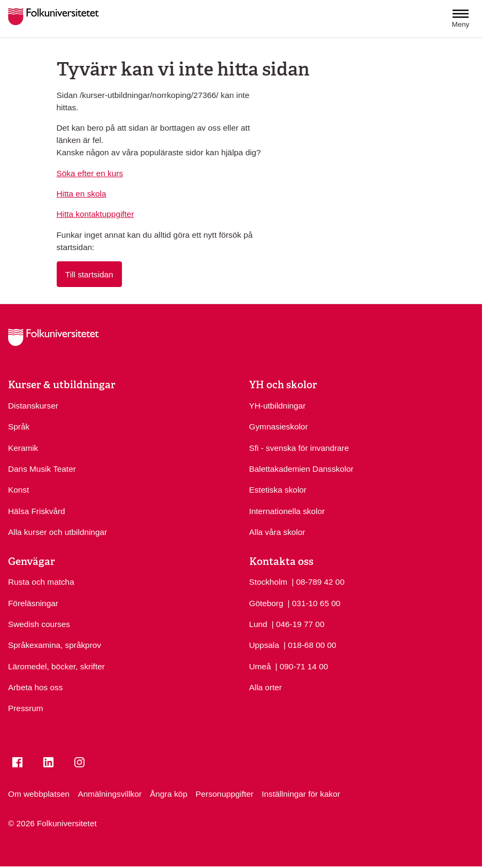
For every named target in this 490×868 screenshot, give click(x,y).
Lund (258, 624)
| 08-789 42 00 (318, 581)
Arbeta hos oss (35, 687)
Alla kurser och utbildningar (58, 532)
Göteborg (266, 603)
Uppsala (264, 645)
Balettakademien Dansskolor (301, 469)
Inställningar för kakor (301, 794)
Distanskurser (33, 406)
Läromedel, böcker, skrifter (56, 666)
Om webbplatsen (39, 794)
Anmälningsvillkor (109, 794)
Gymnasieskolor (279, 427)
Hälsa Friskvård (37, 511)
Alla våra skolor (277, 532)
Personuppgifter (225, 794)
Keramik (23, 448)
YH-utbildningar (278, 406)
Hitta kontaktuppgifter (95, 214)
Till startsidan (89, 274)
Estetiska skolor (278, 490)
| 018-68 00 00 (310, 644)
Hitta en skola (82, 194)
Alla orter (266, 687)
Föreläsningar (33, 603)
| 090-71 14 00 (302, 666)
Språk (19, 427)
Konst (18, 490)
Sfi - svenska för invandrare (299, 448)
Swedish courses (39, 624)
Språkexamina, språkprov (55, 645)
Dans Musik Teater (42, 469)
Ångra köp (169, 794)
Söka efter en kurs (90, 173)
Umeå (260, 666)
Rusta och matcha (41, 582)
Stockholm (269, 582)
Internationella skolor (287, 511)
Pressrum (26, 708)
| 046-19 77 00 (298, 623)
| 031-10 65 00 (314, 602)
